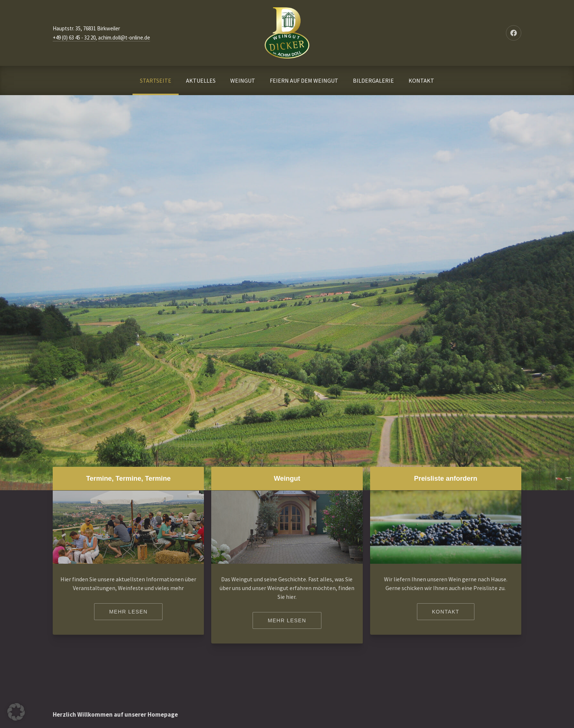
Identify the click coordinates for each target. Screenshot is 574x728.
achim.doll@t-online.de (124, 37)
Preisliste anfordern (446, 478)
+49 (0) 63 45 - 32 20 (74, 37)
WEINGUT (243, 80)
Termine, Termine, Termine (128, 478)
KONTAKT (421, 80)
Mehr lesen (128, 612)
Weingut (287, 478)
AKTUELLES (201, 80)
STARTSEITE (156, 80)
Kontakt (446, 612)
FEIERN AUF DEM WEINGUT (304, 80)
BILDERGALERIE (373, 80)
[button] (16, 712)
